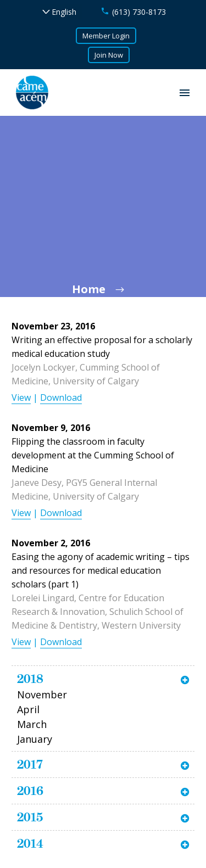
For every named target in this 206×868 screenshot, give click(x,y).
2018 (30, 679)
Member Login (106, 36)
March (32, 724)
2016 (30, 791)
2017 (30, 764)
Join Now (109, 55)
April (28, 709)
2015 (30, 817)
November (42, 695)
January (35, 739)
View (21, 397)
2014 (30, 843)
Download (61, 397)
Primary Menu (185, 93)
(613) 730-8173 (139, 12)
